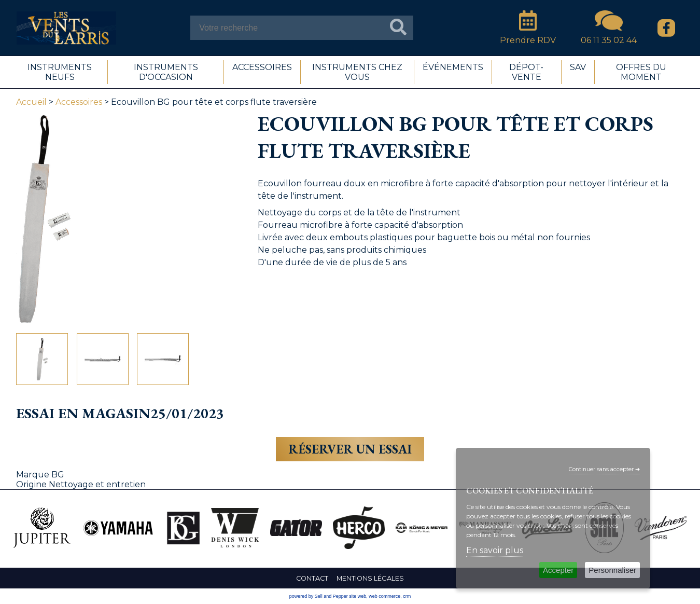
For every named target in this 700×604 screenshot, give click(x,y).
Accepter (558, 570)
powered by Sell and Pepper (319, 596)
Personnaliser (612, 570)
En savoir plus (495, 550)
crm (407, 596)
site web (358, 596)
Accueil (31, 102)
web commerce (384, 596)
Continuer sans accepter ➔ (604, 469)
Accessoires (79, 102)
